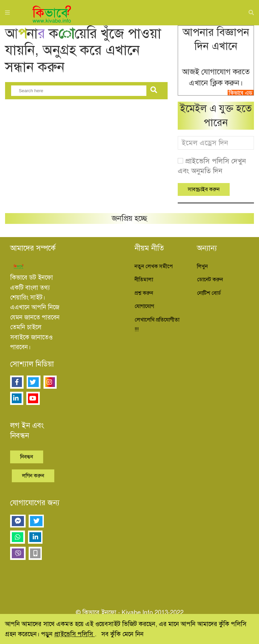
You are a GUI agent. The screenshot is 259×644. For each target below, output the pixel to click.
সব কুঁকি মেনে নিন (122, 634)
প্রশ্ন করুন (144, 293)
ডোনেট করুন (210, 280)
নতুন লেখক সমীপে (154, 266)
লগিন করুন (33, 476)
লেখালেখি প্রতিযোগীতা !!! (157, 325)
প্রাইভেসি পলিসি (75, 634)
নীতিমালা (144, 280)
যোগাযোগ (144, 306)
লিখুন (202, 266)
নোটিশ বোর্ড (209, 293)
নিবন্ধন (27, 457)
